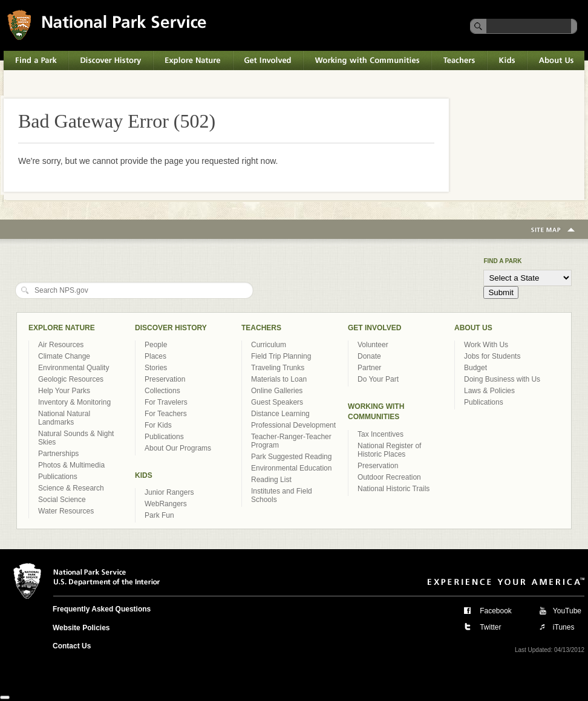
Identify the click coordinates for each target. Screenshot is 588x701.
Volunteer (373, 345)
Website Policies (81, 628)
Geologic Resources (71, 379)
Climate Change (64, 356)
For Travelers (166, 402)
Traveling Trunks (278, 368)
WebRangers (166, 504)
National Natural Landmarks (64, 418)
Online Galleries (277, 391)
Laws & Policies (489, 391)
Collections (162, 391)
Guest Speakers (277, 402)
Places (155, 356)
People (156, 345)
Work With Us (486, 345)
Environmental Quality (73, 368)
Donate (369, 356)
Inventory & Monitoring (74, 402)
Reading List (271, 480)
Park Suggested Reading (291, 457)
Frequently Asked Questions (102, 609)
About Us (556, 60)
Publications (58, 477)
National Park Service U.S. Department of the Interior (107, 24)
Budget (475, 368)
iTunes (564, 627)
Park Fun (159, 515)
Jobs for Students (492, 356)
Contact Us (72, 646)
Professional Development (293, 425)
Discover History (111, 60)
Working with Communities (367, 60)
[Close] (5, 697)
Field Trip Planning (281, 356)
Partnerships (58, 454)
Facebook (496, 611)
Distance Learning (280, 414)
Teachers (459, 60)
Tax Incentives (381, 434)
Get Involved (268, 60)
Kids (507, 60)
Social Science (62, 500)
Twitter (490, 627)
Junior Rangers (169, 492)
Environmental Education (291, 468)
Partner (369, 368)
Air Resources (61, 345)
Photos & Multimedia (71, 465)
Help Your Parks (64, 391)
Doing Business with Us (502, 379)
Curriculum (269, 345)
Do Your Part (378, 379)
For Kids (158, 425)
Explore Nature (193, 60)
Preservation (165, 379)
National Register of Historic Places (389, 450)
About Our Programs (178, 448)
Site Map (553, 230)
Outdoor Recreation (389, 477)
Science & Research (71, 488)
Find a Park (36, 60)
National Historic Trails (394, 489)
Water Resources (66, 511)
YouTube (567, 611)
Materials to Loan (279, 379)
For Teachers (166, 414)
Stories (156, 368)
